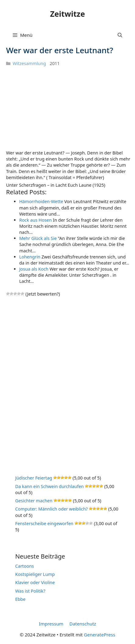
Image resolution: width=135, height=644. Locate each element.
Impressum (51, 624)
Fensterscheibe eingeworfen (44, 523)
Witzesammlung (29, 63)
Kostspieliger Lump (35, 574)
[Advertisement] (52, 108)
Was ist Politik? (30, 591)
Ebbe (20, 599)
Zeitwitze (68, 14)
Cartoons (25, 566)
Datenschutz (83, 624)
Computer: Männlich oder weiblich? (52, 509)
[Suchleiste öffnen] (120, 35)
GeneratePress (100, 635)
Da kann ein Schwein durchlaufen (49, 486)
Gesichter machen (34, 501)
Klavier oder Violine (35, 582)
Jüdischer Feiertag (34, 478)
